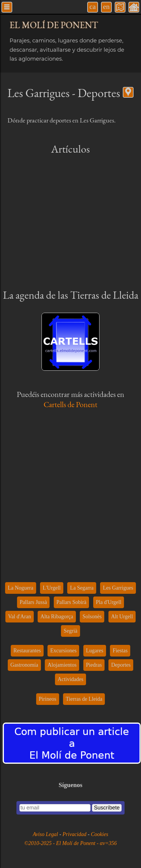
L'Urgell (52, 588)
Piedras (94, 665)
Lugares (95, 651)
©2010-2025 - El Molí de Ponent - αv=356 (70, 843)
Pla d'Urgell (109, 602)
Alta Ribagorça (57, 617)
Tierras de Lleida (84, 699)
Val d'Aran (20, 617)
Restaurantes (27, 651)
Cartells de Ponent (70, 404)
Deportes (121, 665)
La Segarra (82, 588)
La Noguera (20, 588)
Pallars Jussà (33, 602)
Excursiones (63, 651)
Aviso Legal (46, 834)
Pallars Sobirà (72, 602)
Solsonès (92, 617)
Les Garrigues (118, 588)
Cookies (99, 834)
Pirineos (48, 699)
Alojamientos (62, 665)
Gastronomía (24, 665)
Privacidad (75, 834)
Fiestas (120, 651)
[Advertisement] (70, 221)
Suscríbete (107, 808)
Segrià (70, 631)
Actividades (70, 679)
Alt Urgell (122, 617)
